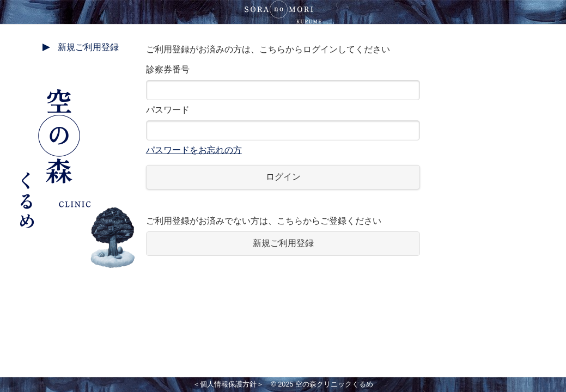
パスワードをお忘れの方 (194, 150)
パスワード (283, 130)
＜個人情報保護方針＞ (228, 384)
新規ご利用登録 (88, 47)
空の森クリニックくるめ (334, 384)
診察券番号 (283, 82)
